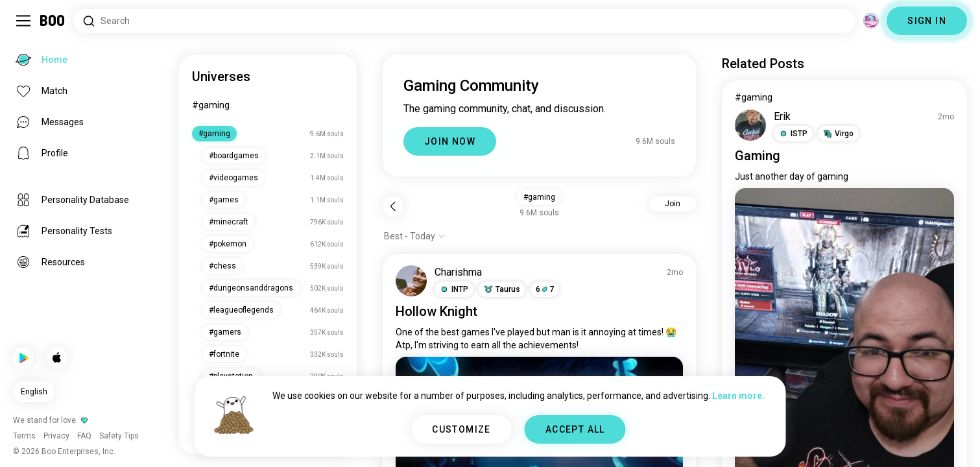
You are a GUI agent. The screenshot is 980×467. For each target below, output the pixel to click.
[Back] (393, 206)
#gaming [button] (539, 197)
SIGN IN (927, 21)
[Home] (53, 21)
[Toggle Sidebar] (23, 21)
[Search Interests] (464, 21)
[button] (454, 289)
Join (673, 204)
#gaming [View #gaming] (754, 97)
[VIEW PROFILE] (411, 281)
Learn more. (738, 396)
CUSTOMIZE (461, 429)
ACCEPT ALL (575, 429)
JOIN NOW (450, 141)
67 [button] (545, 289)
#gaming (211, 105)
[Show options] (415, 236)
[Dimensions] (871, 21)
